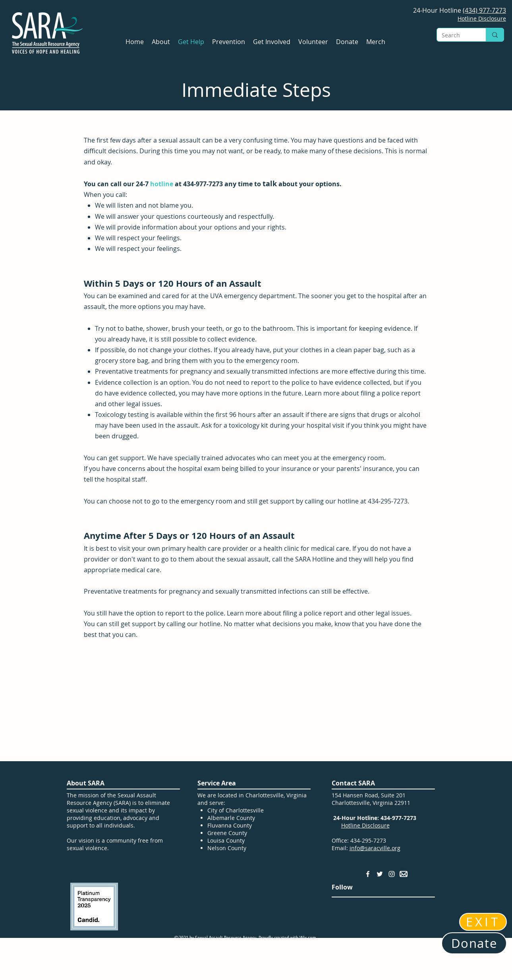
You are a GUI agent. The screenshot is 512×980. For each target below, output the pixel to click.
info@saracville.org (375, 848)
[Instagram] (392, 874)
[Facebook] (368, 874)
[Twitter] (380, 874)
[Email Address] (404, 874)
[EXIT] (483, 922)
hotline (162, 184)
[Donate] (474, 943)
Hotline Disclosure (365, 825)
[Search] (455, 35)
